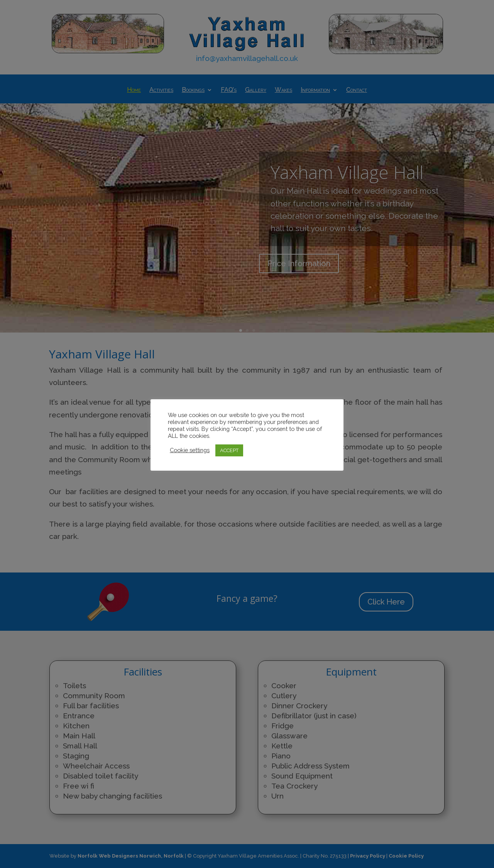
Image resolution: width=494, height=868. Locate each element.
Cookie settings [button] (190, 450)
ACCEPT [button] (229, 450)
